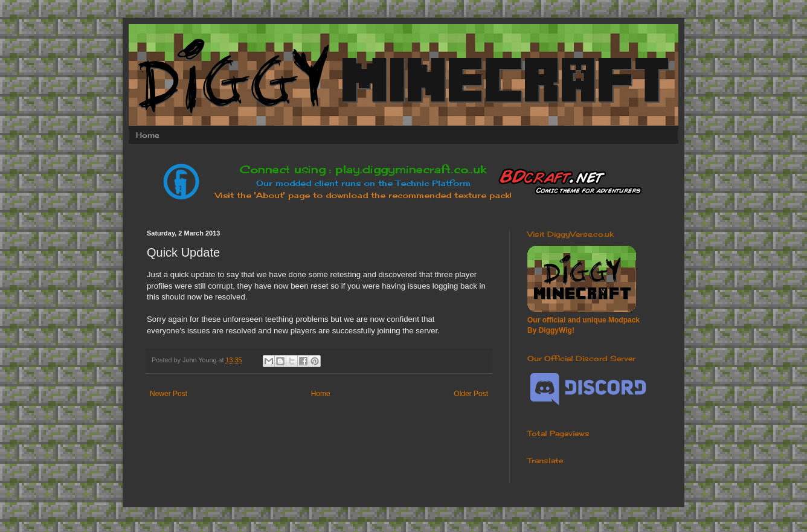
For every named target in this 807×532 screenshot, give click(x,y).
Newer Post (169, 394)
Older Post (471, 394)
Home (147, 135)
